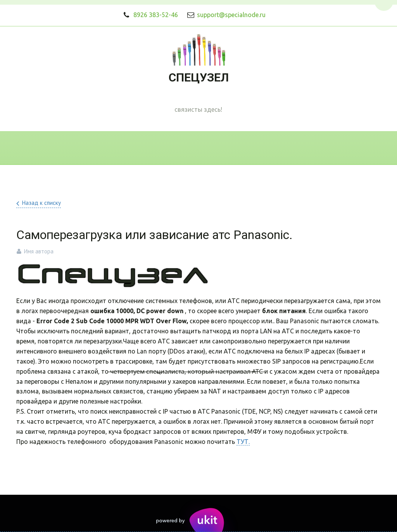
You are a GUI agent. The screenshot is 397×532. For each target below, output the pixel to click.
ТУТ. (243, 442)
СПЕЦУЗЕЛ (199, 77)
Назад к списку (41, 203)
